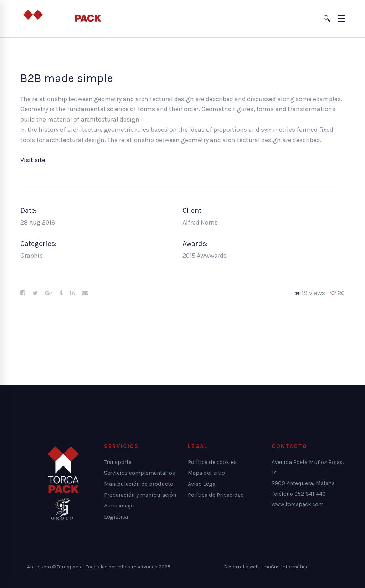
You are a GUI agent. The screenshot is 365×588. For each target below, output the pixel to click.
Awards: (195, 244)
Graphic (32, 256)
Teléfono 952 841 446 (299, 494)
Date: (28, 210)
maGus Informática (286, 567)
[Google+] (49, 293)
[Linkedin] (72, 293)
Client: (193, 210)
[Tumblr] (61, 293)
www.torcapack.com (298, 504)
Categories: (38, 244)
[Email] (85, 293)
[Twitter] (35, 293)
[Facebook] (23, 293)
